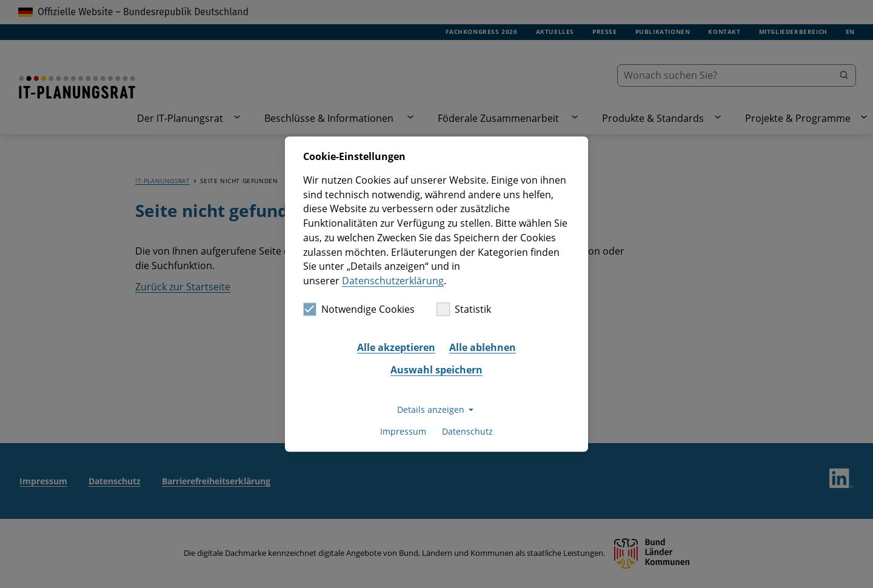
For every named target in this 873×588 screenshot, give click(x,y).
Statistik (464, 309)
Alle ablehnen (483, 347)
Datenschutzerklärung (393, 281)
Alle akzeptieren (396, 347)
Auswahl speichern (436, 370)
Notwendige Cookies (359, 309)
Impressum (403, 432)
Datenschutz (467, 432)
